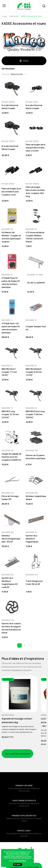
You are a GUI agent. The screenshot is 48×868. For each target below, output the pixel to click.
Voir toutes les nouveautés (17, 754)
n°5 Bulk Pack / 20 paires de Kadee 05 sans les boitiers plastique (11, 328)
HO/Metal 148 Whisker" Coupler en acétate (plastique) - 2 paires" (12, 237)
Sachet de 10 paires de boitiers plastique (36, 457)
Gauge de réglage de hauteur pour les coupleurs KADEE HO (11, 457)
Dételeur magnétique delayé (36, 498)
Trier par (6, 74)
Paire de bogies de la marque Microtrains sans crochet (35, 148)
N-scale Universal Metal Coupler (10, 107)
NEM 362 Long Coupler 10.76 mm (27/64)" (10, 414)
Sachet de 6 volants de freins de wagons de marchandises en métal (11, 628)
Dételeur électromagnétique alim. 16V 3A (11, 539)
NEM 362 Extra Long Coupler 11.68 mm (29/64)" (35, 414)
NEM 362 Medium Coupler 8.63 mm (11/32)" (34, 372)
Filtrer (24, 61)
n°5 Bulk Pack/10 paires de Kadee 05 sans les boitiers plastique (11, 283)
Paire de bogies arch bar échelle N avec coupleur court (11, 192)
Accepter (17, 865)
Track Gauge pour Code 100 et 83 (34, 583)
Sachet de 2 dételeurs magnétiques (32, 539)
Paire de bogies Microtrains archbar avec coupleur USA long (35, 192)
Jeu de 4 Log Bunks (36, 283)
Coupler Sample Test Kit (36, 328)
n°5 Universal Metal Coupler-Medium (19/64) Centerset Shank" (35, 237)
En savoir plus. (20, 861)
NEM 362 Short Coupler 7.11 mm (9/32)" (9, 372)
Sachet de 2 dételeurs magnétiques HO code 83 (10, 583)
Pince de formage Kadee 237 (10, 498)
